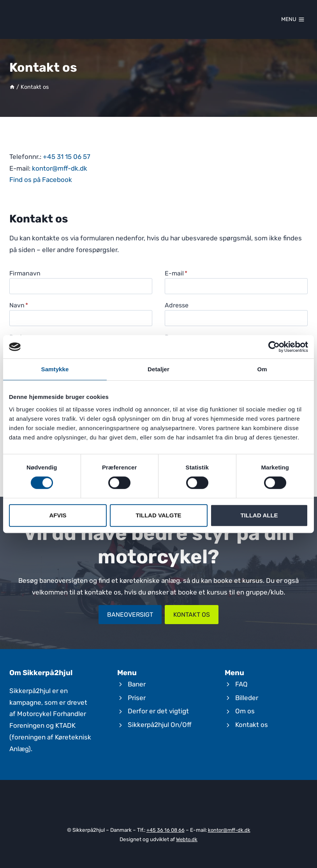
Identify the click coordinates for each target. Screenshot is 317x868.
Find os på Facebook (41, 180)
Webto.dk (187, 839)
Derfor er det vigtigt (158, 711)
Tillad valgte (158, 515)
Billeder (247, 698)
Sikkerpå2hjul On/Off (160, 725)
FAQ (241, 684)
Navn (19, 305)
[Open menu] (293, 19)
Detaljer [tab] (158, 369)
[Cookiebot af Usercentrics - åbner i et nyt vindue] (274, 347)
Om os (245, 711)
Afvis (58, 515)
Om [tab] (262, 369)
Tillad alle (259, 515)
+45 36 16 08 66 (165, 830)
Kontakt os (252, 725)
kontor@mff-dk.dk (60, 168)
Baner (137, 684)
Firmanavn (25, 273)
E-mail (176, 273)
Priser (137, 698)
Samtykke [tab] (55, 369)
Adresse (177, 305)
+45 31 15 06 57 (67, 157)
